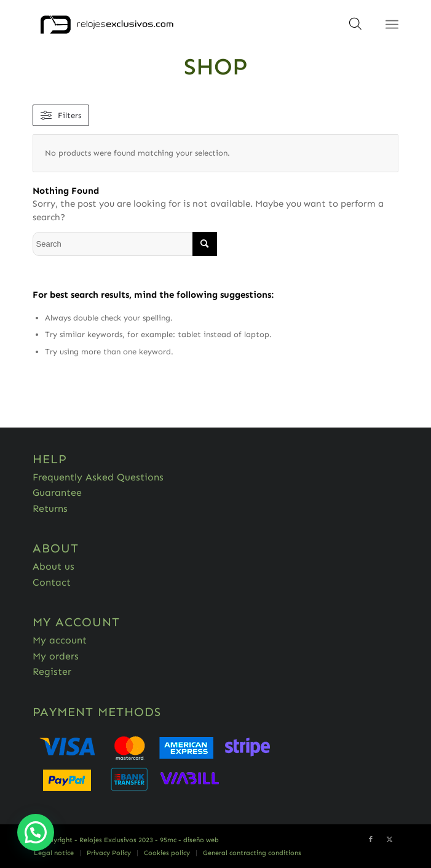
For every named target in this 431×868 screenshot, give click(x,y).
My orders (56, 656)
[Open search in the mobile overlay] (355, 28)
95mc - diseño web (189, 840)
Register (52, 671)
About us (53, 566)
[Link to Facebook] (371, 840)
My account (60, 640)
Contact (52, 582)
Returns (50, 508)
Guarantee (57, 492)
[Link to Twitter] (389, 840)
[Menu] (392, 25)
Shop (216, 66)
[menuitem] (54, 853)
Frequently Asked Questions (98, 477)
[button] (36, 832)
